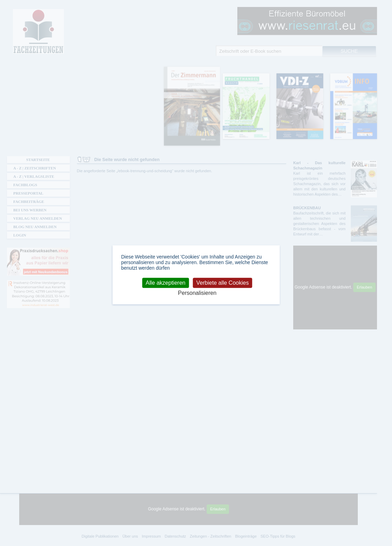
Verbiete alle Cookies (222, 283)
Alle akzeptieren (165, 283)
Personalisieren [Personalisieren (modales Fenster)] (197, 293)
